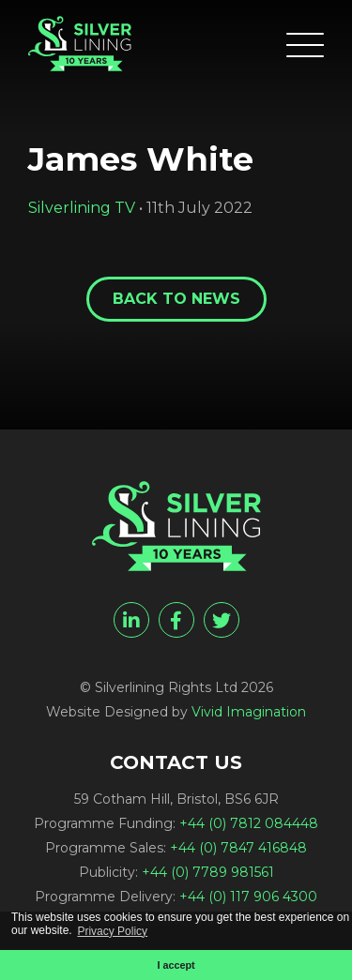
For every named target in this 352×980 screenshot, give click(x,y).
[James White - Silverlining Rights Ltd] (80, 44)
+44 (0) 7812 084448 (249, 823)
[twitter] (222, 620)
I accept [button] (176, 965)
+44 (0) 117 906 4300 (248, 897)
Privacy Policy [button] (112, 931)
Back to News (176, 299)
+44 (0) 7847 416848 (238, 848)
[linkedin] (131, 620)
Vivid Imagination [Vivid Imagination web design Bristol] (249, 712)
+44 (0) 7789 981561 (208, 872)
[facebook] (176, 620)
